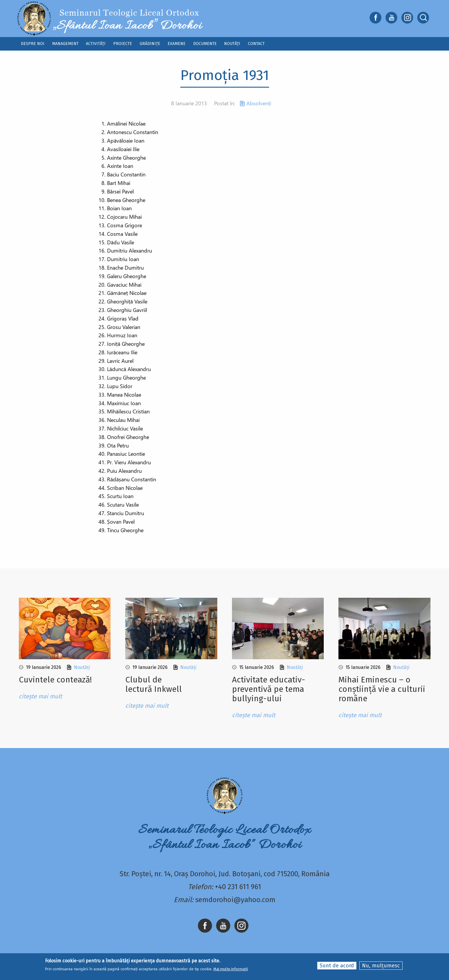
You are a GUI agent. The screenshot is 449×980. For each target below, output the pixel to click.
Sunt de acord (337, 966)
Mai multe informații (231, 970)
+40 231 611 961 (238, 887)
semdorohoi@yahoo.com (235, 900)
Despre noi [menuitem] (33, 44)
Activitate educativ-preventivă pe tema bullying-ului (269, 689)
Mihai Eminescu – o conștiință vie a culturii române (382, 689)
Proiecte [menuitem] (123, 44)
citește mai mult (40, 696)
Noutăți (82, 667)
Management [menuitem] (65, 44)
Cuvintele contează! (55, 680)
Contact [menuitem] (256, 44)
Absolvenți (259, 103)
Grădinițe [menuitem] (150, 44)
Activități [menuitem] (96, 44)
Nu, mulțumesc (381, 966)
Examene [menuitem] (177, 44)
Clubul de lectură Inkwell (153, 684)
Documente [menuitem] (205, 44)
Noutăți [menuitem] (232, 44)
